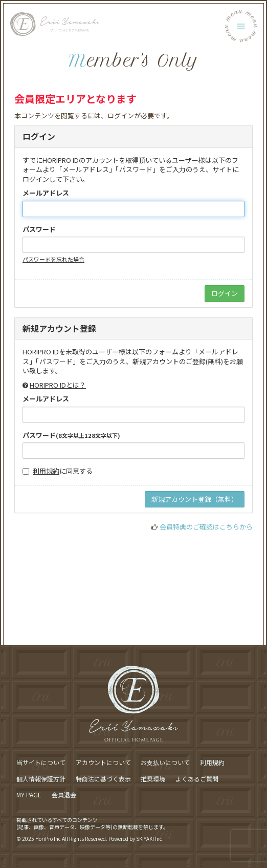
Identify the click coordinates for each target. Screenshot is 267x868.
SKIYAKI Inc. (150, 839)
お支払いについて (165, 762)
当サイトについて (41, 762)
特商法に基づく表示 (103, 779)
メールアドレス (46, 193)
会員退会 (64, 795)
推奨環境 (153, 779)
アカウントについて (103, 762)
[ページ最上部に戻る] (245, 630)
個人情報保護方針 (41, 779)
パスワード (39, 229)
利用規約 (46, 471)
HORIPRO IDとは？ (58, 385)
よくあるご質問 (197, 779)
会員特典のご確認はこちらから (206, 527)
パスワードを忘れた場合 (53, 259)
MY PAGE (29, 795)
